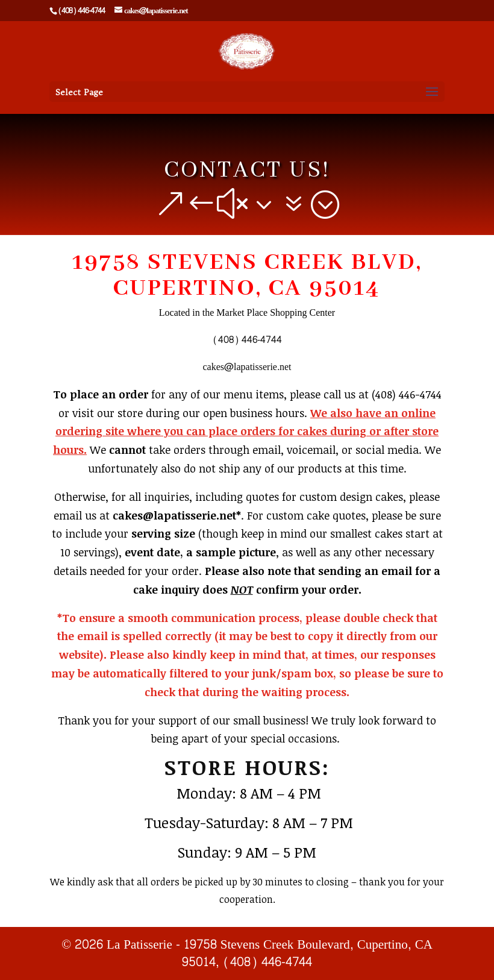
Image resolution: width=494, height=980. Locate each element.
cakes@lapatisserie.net (247, 367)
